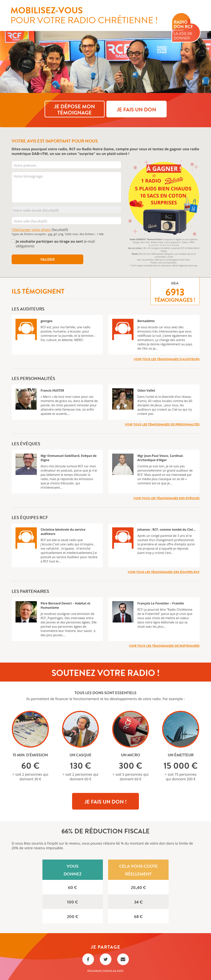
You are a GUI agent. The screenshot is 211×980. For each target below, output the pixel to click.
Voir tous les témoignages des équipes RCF (164, 572)
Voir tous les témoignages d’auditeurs (167, 359)
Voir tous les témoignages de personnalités (162, 424)
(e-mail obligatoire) (55, 243)
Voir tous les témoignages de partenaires (164, 646)
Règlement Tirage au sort (105, 971)
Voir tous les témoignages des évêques (166, 498)
